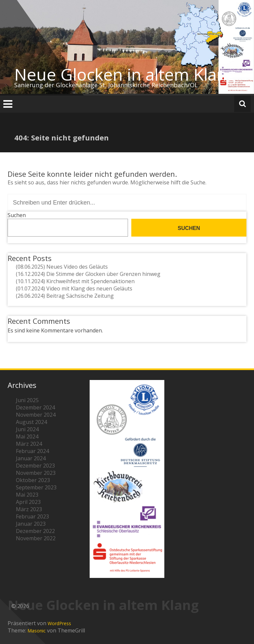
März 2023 (29, 509)
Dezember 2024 (35, 407)
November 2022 (36, 538)
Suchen (17, 215)
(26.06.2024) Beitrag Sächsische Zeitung (65, 296)
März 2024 (29, 444)
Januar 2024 (31, 458)
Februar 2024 (32, 451)
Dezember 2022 (35, 531)
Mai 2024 (27, 436)
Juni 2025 (27, 400)
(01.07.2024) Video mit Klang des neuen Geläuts (74, 288)
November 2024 (36, 415)
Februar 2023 (32, 516)
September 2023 (36, 487)
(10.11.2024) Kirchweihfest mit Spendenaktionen (75, 281)
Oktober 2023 (33, 480)
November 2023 (36, 473)
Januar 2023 (31, 524)
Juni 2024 (27, 429)
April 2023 (28, 502)
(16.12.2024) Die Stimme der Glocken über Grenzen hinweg (88, 274)
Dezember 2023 (35, 466)
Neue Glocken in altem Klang (125, 74)
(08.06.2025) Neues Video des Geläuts (62, 267)
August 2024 (31, 422)
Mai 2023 (27, 495)
